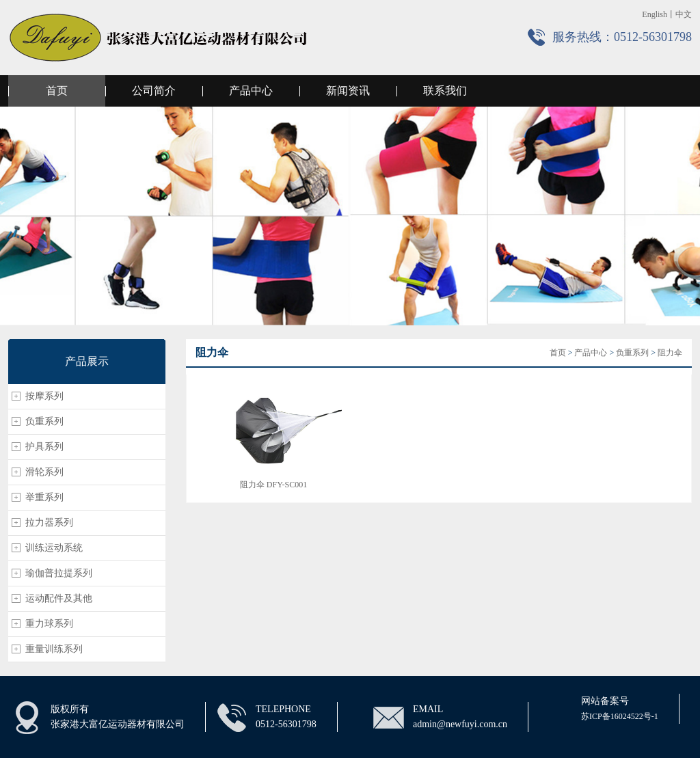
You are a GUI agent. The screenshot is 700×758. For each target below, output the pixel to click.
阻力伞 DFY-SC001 (273, 485)
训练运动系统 (54, 548)
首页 (57, 91)
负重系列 (44, 421)
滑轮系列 (44, 472)
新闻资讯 (348, 91)
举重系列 (44, 497)
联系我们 (445, 91)
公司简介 (154, 91)
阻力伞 (670, 353)
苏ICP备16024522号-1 (620, 716)
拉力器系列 (49, 523)
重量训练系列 (54, 649)
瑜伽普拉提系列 (59, 573)
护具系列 (44, 447)
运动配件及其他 (59, 598)
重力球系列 (49, 624)
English (655, 14)
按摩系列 (44, 396)
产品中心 (251, 91)
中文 (684, 14)
